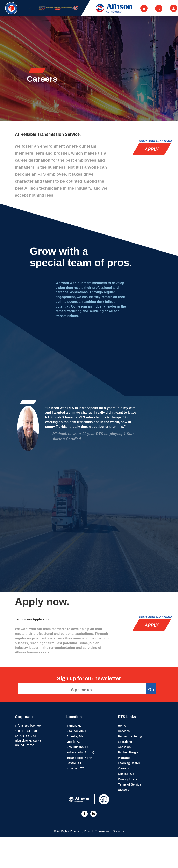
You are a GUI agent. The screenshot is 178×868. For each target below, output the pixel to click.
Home (122, 726)
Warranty (124, 758)
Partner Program (130, 753)
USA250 (123, 790)
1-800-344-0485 (27, 731)
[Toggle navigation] (144, 8)
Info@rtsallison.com (29, 726)
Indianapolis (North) (80, 758)
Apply (151, 149)
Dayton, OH (74, 763)
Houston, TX (75, 769)
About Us (124, 747)
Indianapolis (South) (80, 753)
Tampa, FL (74, 726)
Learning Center (129, 763)
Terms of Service (129, 785)
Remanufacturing (130, 736)
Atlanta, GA (75, 736)
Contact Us (126, 774)
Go (151, 690)
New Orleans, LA (78, 747)
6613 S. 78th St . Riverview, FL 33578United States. (28, 741)
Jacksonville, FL (77, 731)
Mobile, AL (73, 742)
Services (124, 731)
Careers (123, 769)
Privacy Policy (127, 779)
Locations (125, 742)
